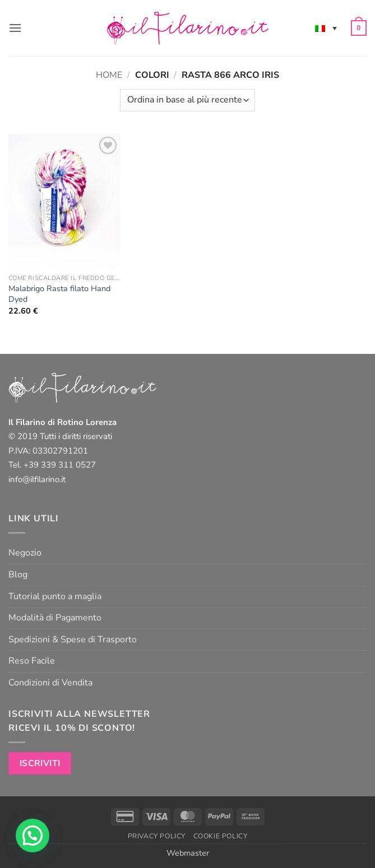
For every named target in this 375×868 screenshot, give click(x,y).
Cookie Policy (221, 836)
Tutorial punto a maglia (55, 596)
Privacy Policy (157, 836)
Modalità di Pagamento (55, 618)
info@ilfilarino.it (37, 479)
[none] (326, 28)
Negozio (25, 553)
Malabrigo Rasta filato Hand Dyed (59, 294)
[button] (15, 28)
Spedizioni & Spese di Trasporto (73, 640)
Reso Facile (32, 661)
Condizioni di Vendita (50, 683)
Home (109, 75)
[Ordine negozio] (187, 100)
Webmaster (188, 853)
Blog (18, 575)
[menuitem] (326, 28)
